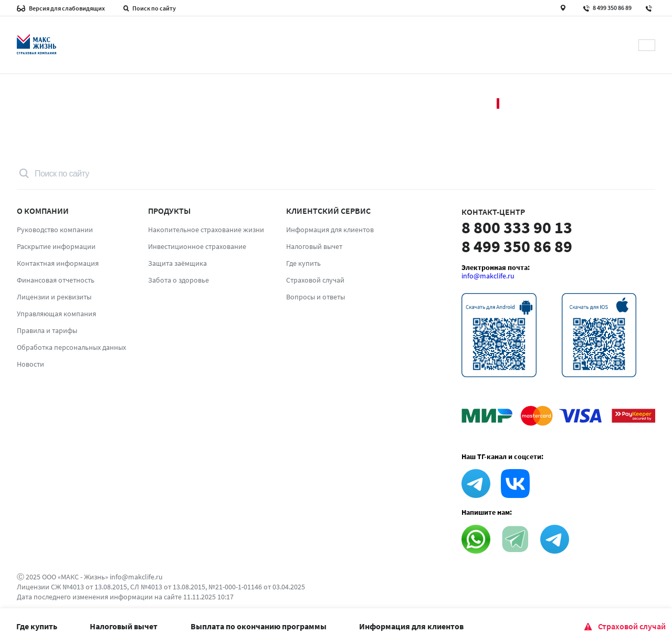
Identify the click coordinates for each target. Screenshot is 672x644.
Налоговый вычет (124, 626)
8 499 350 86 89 (607, 9)
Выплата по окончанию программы (259, 626)
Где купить (37, 626)
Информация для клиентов (411, 626)
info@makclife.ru (488, 276)
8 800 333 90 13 (517, 227)
